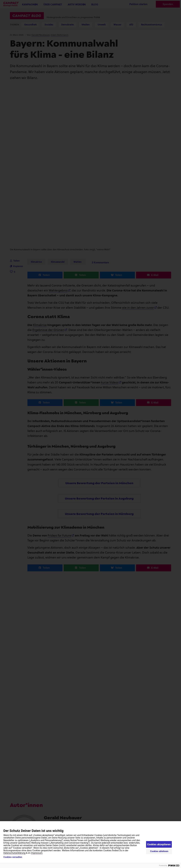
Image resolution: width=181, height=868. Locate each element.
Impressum (37, 853)
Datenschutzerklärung (14, 853)
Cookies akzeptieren (159, 844)
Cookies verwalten (13, 857)
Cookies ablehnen (159, 851)
